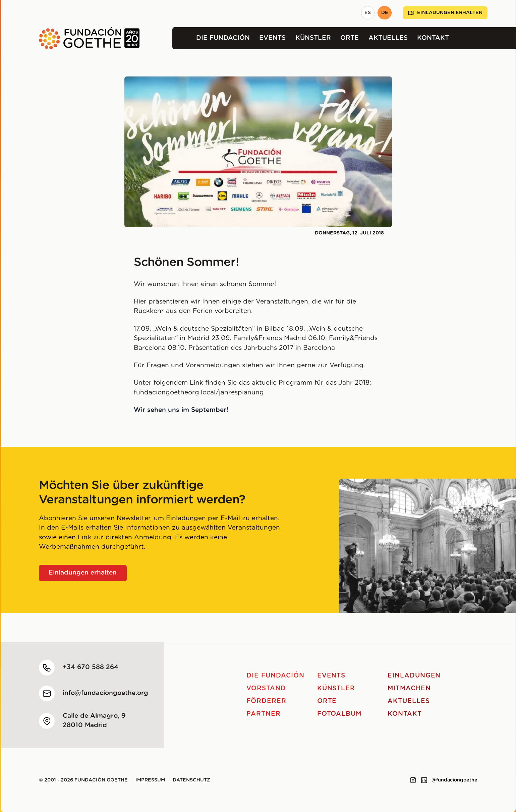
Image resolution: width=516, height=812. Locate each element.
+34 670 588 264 (91, 667)
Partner (264, 714)
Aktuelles (388, 38)
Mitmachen (409, 688)
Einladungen (414, 676)
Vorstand (266, 688)
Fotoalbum (339, 714)
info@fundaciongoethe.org (105, 693)
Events (272, 38)
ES (368, 13)
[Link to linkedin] (424, 780)
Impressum (150, 780)
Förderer (266, 701)
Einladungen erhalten (445, 13)
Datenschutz (191, 780)
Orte (350, 38)
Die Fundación (223, 38)
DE (385, 13)
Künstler (313, 38)
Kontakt (433, 38)
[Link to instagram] (413, 780)
